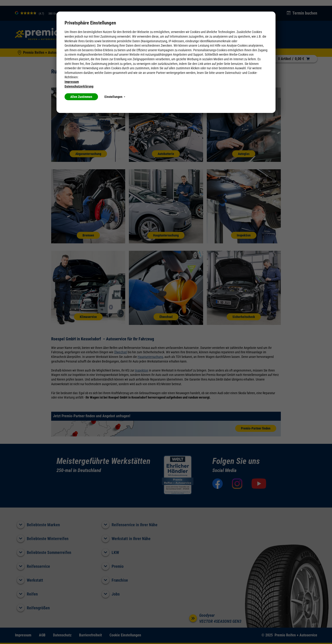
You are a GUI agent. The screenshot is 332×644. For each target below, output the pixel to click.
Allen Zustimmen (81, 97)
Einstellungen (115, 97)
